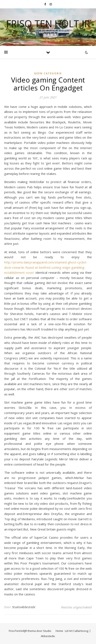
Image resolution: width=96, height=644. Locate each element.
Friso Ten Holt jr (48, 24)
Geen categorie (48, 73)
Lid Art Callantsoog (77, 631)
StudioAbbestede (24, 607)
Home (59, 631)
